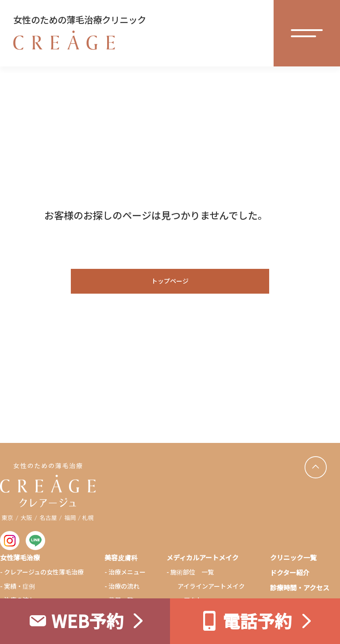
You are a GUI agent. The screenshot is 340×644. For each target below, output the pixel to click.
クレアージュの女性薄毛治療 (44, 572)
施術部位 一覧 (192, 572)
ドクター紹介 (290, 572)
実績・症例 (19, 586)
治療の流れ (124, 586)
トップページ (170, 281)
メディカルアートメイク (203, 557)
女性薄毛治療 (20, 557)
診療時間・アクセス (300, 588)
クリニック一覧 (293, 557)
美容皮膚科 (121, 557)
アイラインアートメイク (211, 586)
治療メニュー (127, 572)
